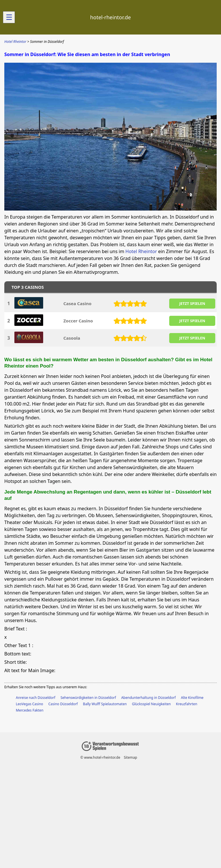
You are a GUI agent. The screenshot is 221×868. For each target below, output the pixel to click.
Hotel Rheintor (141, 251)
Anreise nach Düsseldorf (36, 698)
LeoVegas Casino (29, 704)
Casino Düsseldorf (63, 704)
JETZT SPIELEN (192, 303)
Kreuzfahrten (187, 704)
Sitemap (130, 757)
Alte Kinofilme (192, 698)
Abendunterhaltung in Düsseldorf (148, 698)
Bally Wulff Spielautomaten (105, 704)
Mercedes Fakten (30, 710)
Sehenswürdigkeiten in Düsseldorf (88, 698)
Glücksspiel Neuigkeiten (152, 704)
